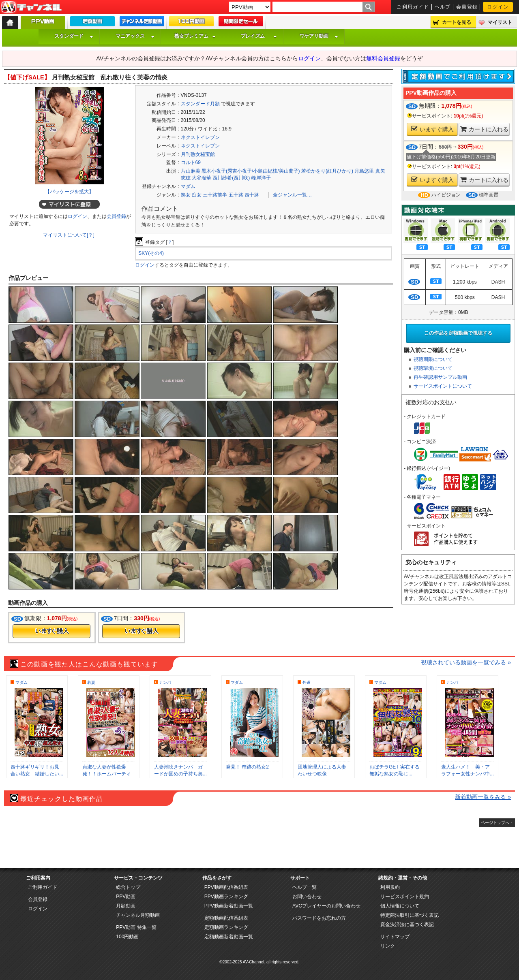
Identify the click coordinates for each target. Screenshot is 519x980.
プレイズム (259, 36)
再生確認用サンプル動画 (440, 377)
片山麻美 (191, 171)
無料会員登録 (383, 58)
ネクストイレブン (200, 137)
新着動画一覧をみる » (483, 797)
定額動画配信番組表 (226, 918)
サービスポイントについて (443, 386)
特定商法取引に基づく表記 (410, 915)
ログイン (498, 7)
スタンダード (74, 36)
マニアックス (135, 36)
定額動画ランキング (226, 927)
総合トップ (128, 887)
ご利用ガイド (413, 7)
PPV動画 (126, 897)
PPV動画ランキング (226, 897)
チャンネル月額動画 (138, 915)
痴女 (197, 195)
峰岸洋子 (261, 178)
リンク (388, 946)
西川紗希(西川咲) (231, 178)
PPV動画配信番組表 (226, 887)
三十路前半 (215, 195)
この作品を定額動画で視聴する (458, 333)
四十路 (252, 195)
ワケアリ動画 (319, 36)
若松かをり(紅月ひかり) (327, 171)
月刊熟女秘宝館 (198, 154)
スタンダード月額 (200, 104)
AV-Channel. (254, 962)
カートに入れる (484, 129)
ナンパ (165, 682)
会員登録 (467, 7)
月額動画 (126, 906)
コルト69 (191, 162)
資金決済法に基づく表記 (407, 924)
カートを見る (457, 22)
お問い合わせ (307, 897)
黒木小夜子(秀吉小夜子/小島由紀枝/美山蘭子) (251, 171)
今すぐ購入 (51, 631)
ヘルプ (443, 7)
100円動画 (127, 937)
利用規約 (390, 887)
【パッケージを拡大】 (69, 192)
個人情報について (400, 906)
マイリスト (500, 22)
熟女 (186, 195)
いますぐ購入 (432, 129)
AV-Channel (31, 7)
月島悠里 (364, 171)
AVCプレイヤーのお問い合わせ (326, 906)
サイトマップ (395, 937)
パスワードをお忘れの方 (319, 918)
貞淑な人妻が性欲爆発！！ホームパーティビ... (107, 774)
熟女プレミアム (195, 36)
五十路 (236, 195)
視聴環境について (433, 368)
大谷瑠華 (202, 178)
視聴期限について (433, 359)
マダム (188, 186)
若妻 (91, 682)
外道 (307, 682)
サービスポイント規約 (405, 897)
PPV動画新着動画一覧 (229, 906)
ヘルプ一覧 (305, 887)
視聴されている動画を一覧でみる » (466, 662)
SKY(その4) (151, 253)
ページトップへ (495, 823)
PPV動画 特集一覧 (136, 927)
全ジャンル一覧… (292, 195)
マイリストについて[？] (69, 235)
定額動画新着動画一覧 (229, 937)
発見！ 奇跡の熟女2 (247, 767)
